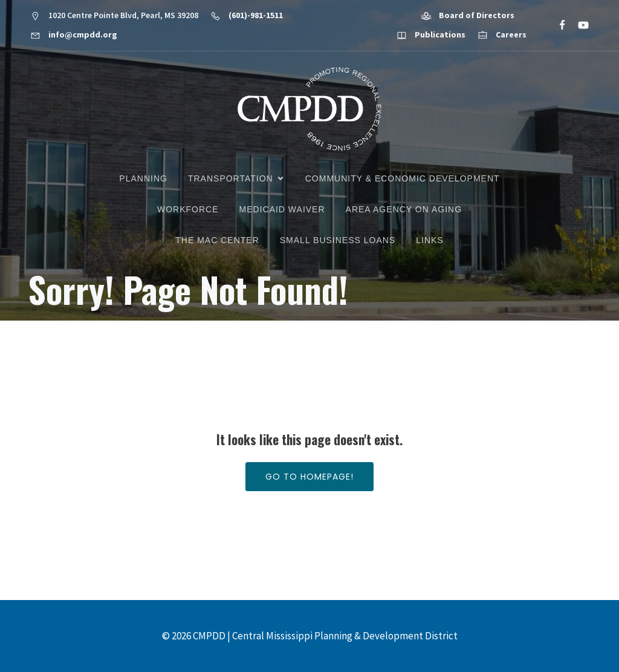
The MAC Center (217, 240)
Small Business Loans (338, 240)
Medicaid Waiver (282, 209)
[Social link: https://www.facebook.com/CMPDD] (557, 25)
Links (429, 240)
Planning (143, 178)
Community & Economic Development (403, 178)
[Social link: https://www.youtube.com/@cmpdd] (578, 25)
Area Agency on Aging (404, 209)
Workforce (188, 209)
